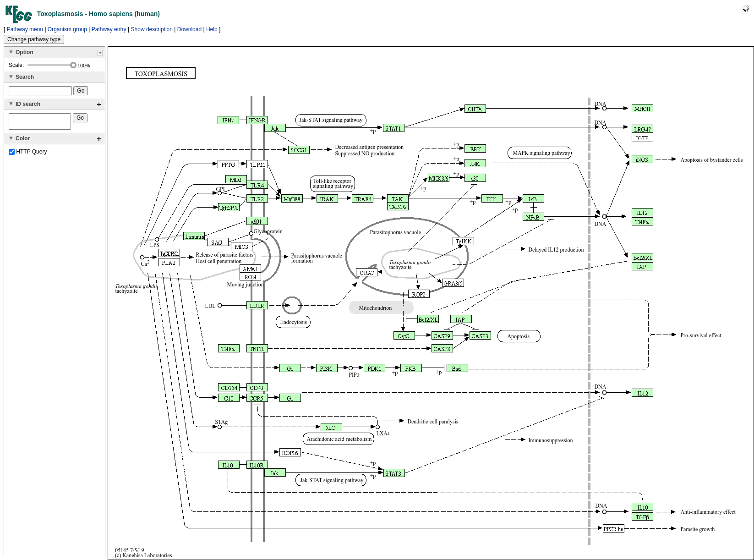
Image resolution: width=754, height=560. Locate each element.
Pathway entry (109, 29)
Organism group (67, 29)
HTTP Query (28, 154)
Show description (152, 29)
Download (189, 29)
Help (212, 29)
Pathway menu (25, 29)
